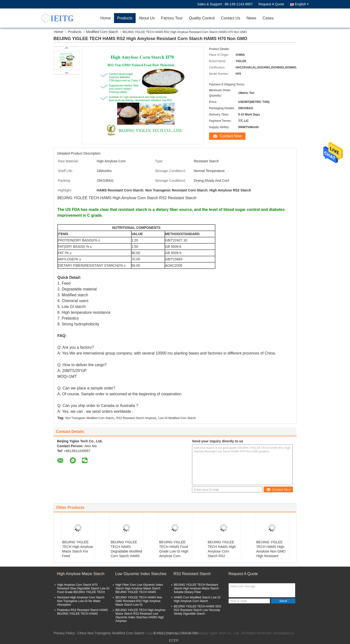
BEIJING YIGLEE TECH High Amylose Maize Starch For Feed (78, 549)
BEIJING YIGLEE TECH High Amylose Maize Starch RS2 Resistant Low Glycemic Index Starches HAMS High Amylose (140, 615)
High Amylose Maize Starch (81, 574)
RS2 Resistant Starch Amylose (136, 418)
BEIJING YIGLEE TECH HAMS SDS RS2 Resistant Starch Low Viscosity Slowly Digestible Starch (197, 610)
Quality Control (202, 18)
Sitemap (172, 633)
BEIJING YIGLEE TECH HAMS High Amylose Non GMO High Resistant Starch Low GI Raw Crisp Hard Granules (272, 554)
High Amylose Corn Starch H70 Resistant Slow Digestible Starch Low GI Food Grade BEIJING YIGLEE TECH (83, 588)
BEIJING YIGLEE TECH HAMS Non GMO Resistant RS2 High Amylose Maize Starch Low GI (139, 601)
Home (106, 18)
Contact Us (231, 18)
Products (125, 18)
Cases (268, 18)
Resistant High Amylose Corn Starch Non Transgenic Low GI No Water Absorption (81, 601)
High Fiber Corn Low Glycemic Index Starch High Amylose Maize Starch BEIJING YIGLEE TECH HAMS (139, 588)
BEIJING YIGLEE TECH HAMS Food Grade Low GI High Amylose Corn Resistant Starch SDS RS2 (174, 554)
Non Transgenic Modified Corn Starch (89, 418)
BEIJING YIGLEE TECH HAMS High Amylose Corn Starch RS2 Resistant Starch (222, 551)
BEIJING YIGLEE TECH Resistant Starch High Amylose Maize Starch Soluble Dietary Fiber (196, 588)
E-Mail (158, 633)
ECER (174, 640)
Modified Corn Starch (102, 32)
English (302, 4)
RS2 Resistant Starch (192, 574)
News (251, 18)
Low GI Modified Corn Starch (177, 418)
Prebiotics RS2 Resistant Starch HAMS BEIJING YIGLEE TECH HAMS (83, 612)
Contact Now (231, 136)
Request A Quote (271, 4)
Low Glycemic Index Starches (141, 574)
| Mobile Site (189, 633)
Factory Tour (172, 18)
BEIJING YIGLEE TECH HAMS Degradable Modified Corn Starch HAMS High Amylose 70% (126, 551)
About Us (147, 18)
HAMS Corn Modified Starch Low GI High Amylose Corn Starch (197, 599)
